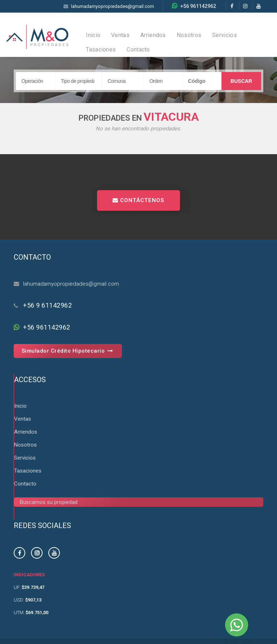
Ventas (120, 35)
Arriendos (153, 35)
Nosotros (189, 35)
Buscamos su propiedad (49, 502)
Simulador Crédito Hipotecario (68, 351)
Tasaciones (101, 50)
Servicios (225, 35)
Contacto (138, 50)
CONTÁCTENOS (138, 200)
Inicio (93, 35)
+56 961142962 (198, 6)
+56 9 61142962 (47, 305)
